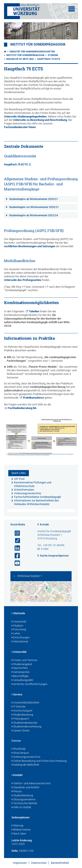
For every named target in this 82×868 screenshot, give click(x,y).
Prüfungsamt (20, 719)
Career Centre (20, 731)
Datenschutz (39, 863)
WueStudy (18, 749)
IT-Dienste (18, 707)
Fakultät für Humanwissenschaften (32, 52)
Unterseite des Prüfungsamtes (23, 280)
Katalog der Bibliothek (25, 765)
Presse (17, 792)
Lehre (16, 634)
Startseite (18, 614)
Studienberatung (22, 715)
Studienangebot (22, 664)
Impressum (20, 863)
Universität (19, 622)
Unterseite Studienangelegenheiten (25, 117)
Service (17, 695)
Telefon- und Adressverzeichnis (31, 784)
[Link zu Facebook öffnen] (16, 556)
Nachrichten (20, 668)
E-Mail (45, 549)
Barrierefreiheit (60, 863)
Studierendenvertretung (26, 727)
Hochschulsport (22, 711)
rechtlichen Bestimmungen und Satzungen (30, 246)
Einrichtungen (20, 638)
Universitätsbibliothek (25, 703)
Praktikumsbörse (33, 398)
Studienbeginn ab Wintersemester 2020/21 (34, 199)
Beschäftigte (20, 676)
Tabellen (34, 311)
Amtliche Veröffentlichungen (29, 684)
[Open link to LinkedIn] (16, 548)
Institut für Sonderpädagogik (38, 45)
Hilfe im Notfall (21, 808)
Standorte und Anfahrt (25, 788)
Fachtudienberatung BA (22, 408)
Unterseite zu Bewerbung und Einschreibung (40, 120)
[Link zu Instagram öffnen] (16, 533)
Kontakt (44, 525)
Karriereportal (20, 672)
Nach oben (19, 834)
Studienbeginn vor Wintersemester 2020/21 (34, 207)
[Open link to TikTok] (16, 541)
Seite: (15, 851)
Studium (53, 55)
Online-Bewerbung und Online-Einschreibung (39, 761)
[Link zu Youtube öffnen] (16, 563)
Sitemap (17, 826)
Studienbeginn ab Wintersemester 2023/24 (34, 215)
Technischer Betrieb (24, 804)
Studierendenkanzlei (24, 723)
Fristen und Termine (24, 660)
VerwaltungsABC (22, 680)
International (20, 642)
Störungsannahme (23, 800)
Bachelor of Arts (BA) (20, 59)
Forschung (19, 630)
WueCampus (20, 753)
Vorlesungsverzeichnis (26, 757)
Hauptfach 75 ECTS (49, 59)
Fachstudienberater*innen (20, 127)
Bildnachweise (21, 830)
